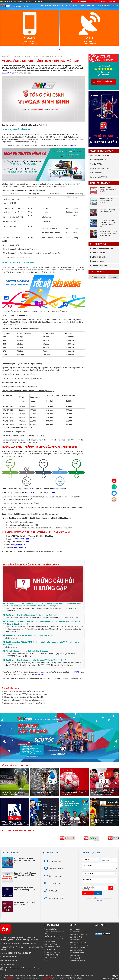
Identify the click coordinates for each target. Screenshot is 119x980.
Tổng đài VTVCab (96, 164)
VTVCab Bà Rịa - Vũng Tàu (102, 249)
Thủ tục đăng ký (50, 957)
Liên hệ (116, 6)
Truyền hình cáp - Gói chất (54, 939)
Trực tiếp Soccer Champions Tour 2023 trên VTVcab (74, 823)
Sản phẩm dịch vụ (76, 958)
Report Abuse (99, 901)
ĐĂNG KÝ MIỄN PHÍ (105, 82)
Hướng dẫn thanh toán (52, 952)
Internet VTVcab (70, 6)
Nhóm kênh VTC (75, 955)
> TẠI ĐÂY (51, 493)
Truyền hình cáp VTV (97, 173)
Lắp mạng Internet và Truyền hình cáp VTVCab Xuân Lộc (25, 700)
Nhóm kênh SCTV (76, 950)
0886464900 (30, 539)
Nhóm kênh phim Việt (77, 948)
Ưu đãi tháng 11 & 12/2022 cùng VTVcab (25, 903)
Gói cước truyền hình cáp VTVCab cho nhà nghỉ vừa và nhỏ (25, 694)
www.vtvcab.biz (20, 547)
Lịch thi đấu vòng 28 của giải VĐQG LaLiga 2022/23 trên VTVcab (102, 822)
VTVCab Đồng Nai (99, 257)
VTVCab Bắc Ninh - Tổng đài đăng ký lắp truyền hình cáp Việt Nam (107, 224)
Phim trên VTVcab (51, 944)
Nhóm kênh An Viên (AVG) (79, 932)
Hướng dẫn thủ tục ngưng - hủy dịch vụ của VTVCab (108, 190)
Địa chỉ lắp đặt (99, 866)
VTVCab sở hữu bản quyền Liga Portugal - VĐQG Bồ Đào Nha (13, 823)
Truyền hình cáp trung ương (100, 168)
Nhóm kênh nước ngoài (78, 942)
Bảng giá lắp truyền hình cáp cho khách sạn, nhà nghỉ (23, 697)
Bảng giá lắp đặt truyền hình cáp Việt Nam (108, 211)
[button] (57, 50)
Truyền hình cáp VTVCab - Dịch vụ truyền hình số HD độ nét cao (108, 233)
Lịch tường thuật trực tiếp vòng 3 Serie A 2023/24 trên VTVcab (44, 823)
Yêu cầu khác (99, 880)
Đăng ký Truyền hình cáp (99, 160)
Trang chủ (46, 6)
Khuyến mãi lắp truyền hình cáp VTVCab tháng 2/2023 (25, 889)
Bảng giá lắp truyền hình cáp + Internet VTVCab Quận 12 (25, 703)
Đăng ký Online (75, 929)
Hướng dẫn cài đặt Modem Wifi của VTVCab (106, 201)
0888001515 (7, 73)
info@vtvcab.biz (11, 961)
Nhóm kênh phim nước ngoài (80, 945)
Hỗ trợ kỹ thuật (50, 949)
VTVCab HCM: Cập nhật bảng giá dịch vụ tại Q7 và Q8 (22, 2)
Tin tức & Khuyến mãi (77, 961)
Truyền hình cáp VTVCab (98, 177)
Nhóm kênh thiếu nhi (77, 953)
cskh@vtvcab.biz (18, 545)
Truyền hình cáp (87, 6)
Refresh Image (111, 888)
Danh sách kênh (50, 942)
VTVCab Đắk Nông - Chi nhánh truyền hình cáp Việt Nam (24, 691)
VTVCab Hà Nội (98, 261)
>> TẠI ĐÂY (72, 146)
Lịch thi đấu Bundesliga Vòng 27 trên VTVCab (74, 793)
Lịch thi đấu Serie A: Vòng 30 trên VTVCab (44, 793)
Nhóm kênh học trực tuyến (79, 934)
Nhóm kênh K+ (75, 940)
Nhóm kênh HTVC (76, 937)
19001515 (29, 542)
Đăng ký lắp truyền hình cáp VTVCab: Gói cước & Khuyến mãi (25, 875)
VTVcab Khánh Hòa (100, 266)
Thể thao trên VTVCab (52, 947)
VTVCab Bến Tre (99, 253)
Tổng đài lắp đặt (104, 66)
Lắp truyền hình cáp (98, 277)
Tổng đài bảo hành (104, 72)
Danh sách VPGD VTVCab (99, 156)
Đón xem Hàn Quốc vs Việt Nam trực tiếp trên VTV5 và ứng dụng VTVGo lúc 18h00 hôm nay (103, 792)
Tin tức (56, 6)
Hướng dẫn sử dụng (51, 955)
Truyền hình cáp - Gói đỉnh (54, 936)
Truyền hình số (103, 6)
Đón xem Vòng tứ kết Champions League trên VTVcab (14, 793)
